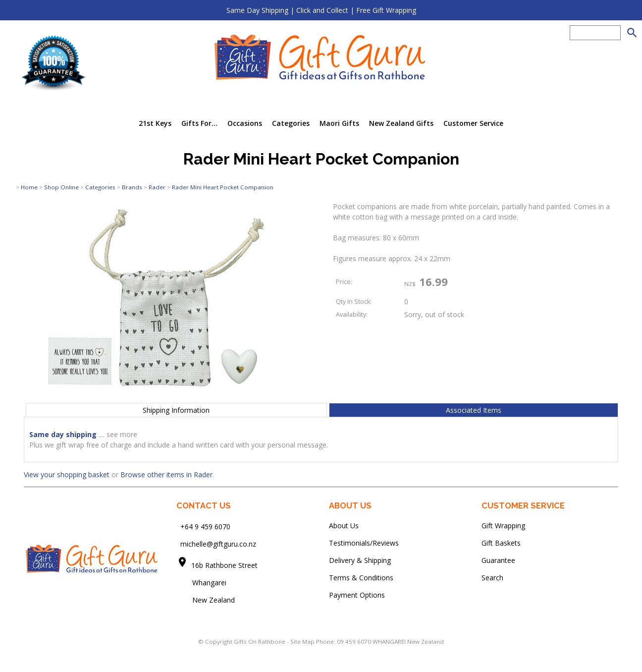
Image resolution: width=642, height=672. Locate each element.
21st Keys (155, 123)
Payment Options (357, 595)
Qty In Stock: (354, 302)
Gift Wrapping (503, 526)
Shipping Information (176, 410)
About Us (344, 526)
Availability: (352, 314)
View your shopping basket (67, 475)
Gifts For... (199, 123)
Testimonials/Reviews (364, 543)
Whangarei (202, 583)
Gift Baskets (501, 543)
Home (29, 187)
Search (492, 578)
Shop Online (61, 187)
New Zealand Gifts (401, 123)
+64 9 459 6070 (205, 527)
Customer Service (473, 123)
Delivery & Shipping (360, 560)
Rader (157, 187)
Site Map (302, 642)
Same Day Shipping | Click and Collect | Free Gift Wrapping (321, 10)
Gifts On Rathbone (260, 642)
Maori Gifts (339, 123)
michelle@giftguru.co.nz (218, 544)
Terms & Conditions (361, 578)
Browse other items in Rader (166, 475)
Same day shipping (63, 434)
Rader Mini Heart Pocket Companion (223, 187)
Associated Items (474, 410)
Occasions (245, 123)
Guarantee (498, 560)
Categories (291, 123)
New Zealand (206, 600)
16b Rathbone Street (225, 565)
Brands (132, 187)
